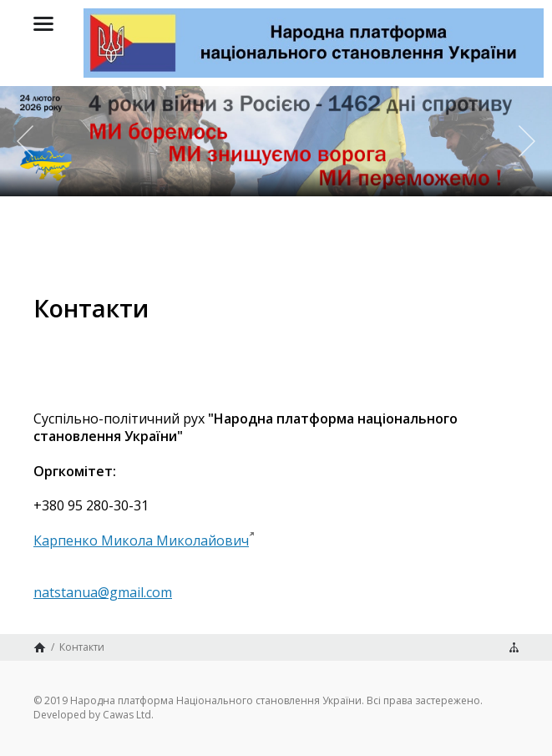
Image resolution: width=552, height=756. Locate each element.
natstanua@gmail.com (103, 592)
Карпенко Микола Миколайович (141, 540)
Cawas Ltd (127, 715)
